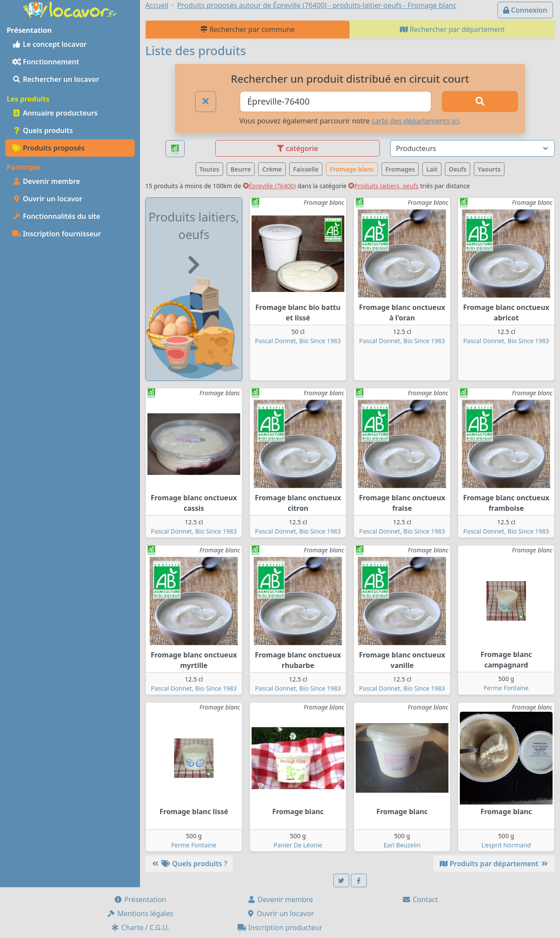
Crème (272, 169)
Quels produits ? (189, 864)
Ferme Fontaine (506, 688)
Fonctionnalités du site (56, 216)
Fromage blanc (352, 169)
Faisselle (306, 169)
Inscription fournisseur (57, 234)
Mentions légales (140, 913)
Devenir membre (46, 181)
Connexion (525, 10)
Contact (420, 899)
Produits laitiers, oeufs (383, 186)
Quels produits (43, 130)
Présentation (140, 899)
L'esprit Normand (506, 845)
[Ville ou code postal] (336, 102)
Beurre (241, 169)
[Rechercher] (480, 102)
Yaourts (489, 169)
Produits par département (494, 864)
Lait (432, 169)
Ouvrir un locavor (47, 199)
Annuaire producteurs (55, 113)
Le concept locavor (49, 44)
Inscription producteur (280, 927)
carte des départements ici (415, 121)
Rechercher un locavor (56, 79)
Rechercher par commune (247, 29)
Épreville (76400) (269, 186)
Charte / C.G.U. (140, 927)
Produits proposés (48, 148)
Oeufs (458, 169)
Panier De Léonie (298, 845)
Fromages (400, 169)
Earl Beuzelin (402, 845)
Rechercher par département (452, 29)
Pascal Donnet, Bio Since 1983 (298, 341)
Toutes (209, 169)
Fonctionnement (46, 62)
